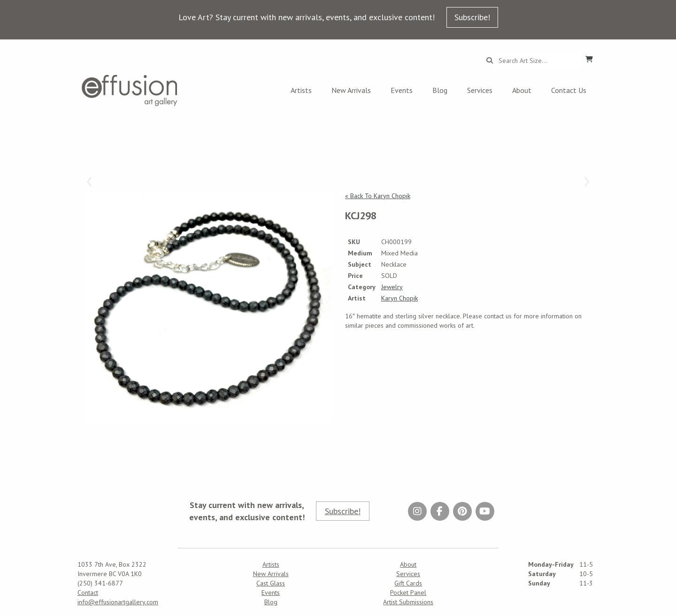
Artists (301, 90)
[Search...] (536, 61)
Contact (88, 593)
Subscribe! (472, 17)
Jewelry (392, 287)
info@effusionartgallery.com (118, 602)
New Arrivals (351, 90)
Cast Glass (271, 583)
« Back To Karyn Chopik (378, 196)
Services (480, 90)
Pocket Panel (408, 593)
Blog (440, 90)
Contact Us (569, 90)
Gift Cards (408, 583)
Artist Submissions (408, 602)
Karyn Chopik (399, 298)
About (522, 90)
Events (402, 90)
